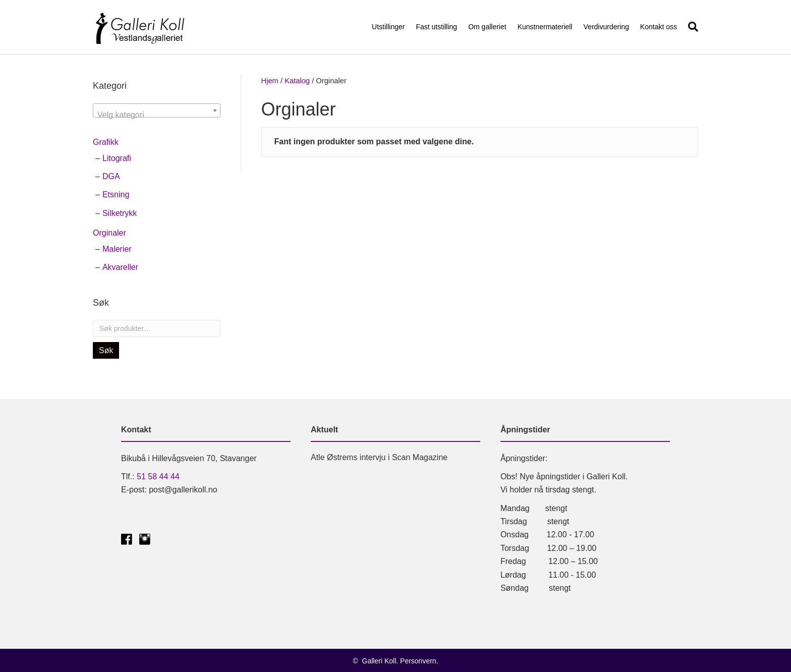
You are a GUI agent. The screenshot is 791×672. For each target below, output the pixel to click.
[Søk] (690, 27)
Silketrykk (120, 213)
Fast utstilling (436, 27)
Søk (106, 350)
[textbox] (157, 115)
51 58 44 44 (158, 477)
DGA (111, 176)
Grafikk (106, 142)
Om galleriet (487, 27)
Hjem (270, 81)
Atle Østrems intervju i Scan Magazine (379, 457)
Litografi (117, 158)
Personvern (418, 661)
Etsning (116, 194)
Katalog (297, 81)
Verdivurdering (606, 27)
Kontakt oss (659, 27)
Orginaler (109, 233)
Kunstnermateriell (545, 27)
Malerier (117, 249)
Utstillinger (388, 27)
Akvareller (120, 267)
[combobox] (157, 110)
